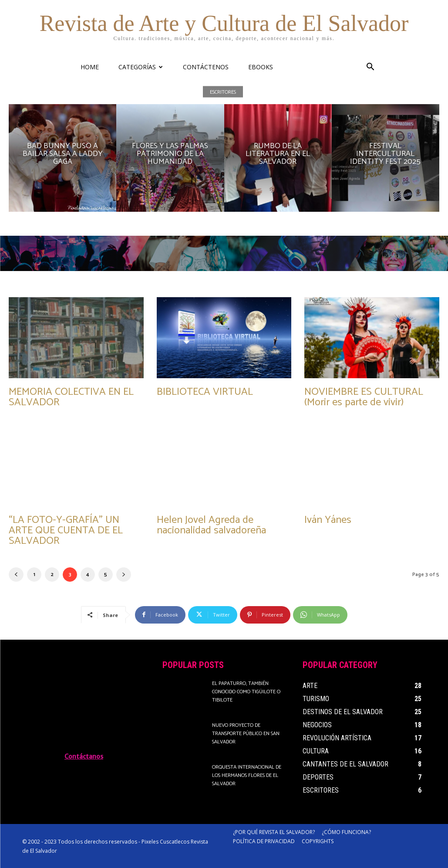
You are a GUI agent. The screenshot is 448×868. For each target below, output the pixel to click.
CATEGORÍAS (141, 67)
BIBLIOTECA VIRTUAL (205, 392)
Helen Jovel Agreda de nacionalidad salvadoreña (211, 525)
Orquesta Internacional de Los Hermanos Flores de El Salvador (247, 775)
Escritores (223, 92)
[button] (371, 68)
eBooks (261, 67)
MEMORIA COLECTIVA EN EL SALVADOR (71, 397)
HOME (90, 67)
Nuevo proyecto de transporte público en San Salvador (246, 734)
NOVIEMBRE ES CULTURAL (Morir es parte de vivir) (364, 397)
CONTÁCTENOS (206, 67)
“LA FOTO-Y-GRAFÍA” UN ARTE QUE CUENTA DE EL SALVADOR (66, 531)
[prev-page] (16, 575)
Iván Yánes (328, 520)
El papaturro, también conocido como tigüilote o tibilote (246, 692)
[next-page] (124, 575)
